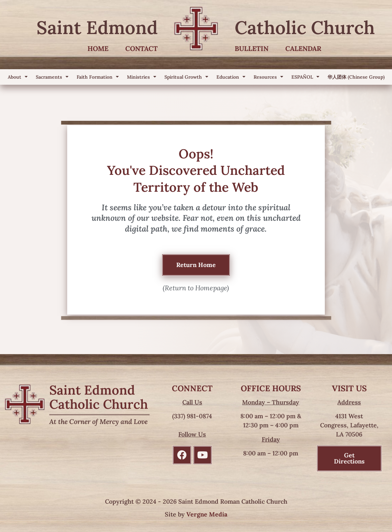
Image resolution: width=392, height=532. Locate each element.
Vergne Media (207, 514)
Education (231, 77)
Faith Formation (98, 77)
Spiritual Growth (186, 77)
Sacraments (52, 77)
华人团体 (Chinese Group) (356, 77)
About (18, 77)
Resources (268, 77)
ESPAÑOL (305, 77)
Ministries (142, 77)
